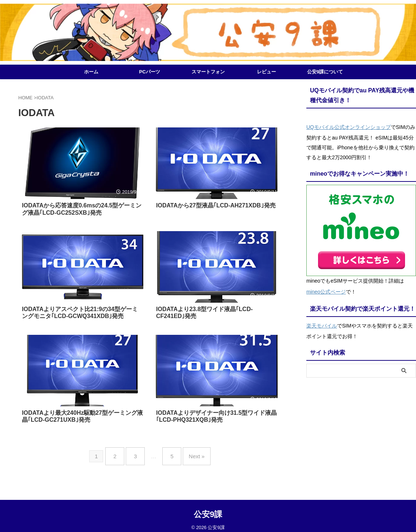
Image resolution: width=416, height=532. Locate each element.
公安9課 (208, 508)
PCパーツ (149, 72)
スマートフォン (208, 72)
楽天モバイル (322, 321)
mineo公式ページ (326, 289)
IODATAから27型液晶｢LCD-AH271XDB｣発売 (216, 205)
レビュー (266, 72)
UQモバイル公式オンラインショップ (349, 126)
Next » (191, 453)
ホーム (91, 72)
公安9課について (325, 72)
